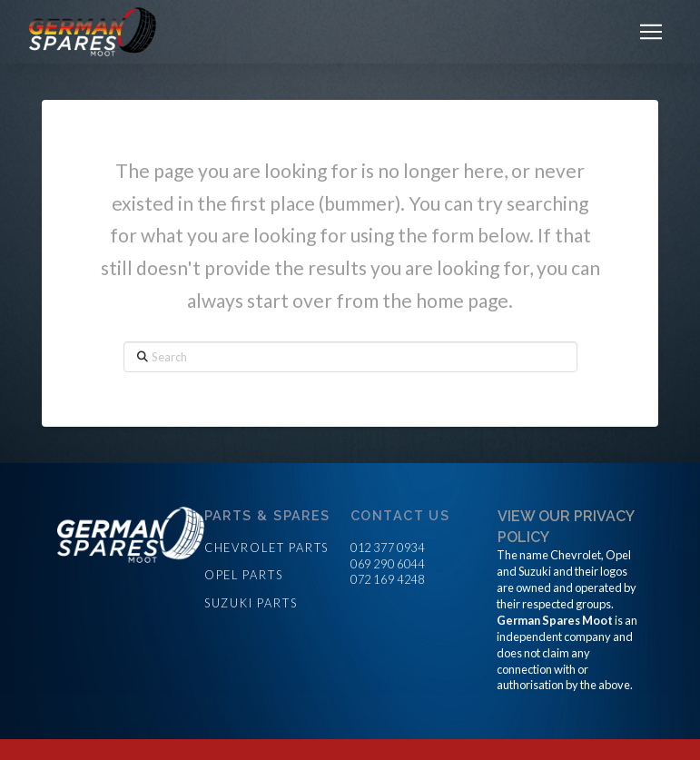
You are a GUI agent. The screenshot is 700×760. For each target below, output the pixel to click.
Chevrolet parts (267, 548)
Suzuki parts (251, 603)
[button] (651, 32)
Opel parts (244, 575)
